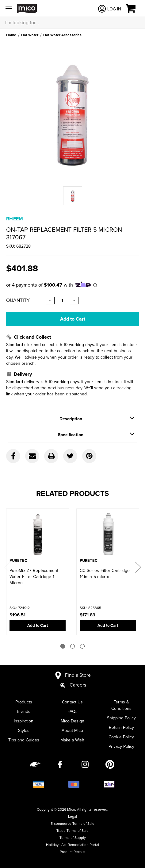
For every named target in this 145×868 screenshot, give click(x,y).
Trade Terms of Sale (72, 831)
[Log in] (109, 9)
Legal (72, 817)
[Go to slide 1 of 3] (63, 646)
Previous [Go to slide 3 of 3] (7, 567)
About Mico (72, 731)
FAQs (72, 712)
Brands (24, 712)
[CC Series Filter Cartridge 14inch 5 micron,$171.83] (108, 535)
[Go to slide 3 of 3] (82, 646)
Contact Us (72, 702)
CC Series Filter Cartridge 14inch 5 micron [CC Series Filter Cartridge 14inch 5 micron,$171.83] (105, 574)
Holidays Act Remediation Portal (72, 845)
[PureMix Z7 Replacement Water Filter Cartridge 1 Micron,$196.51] (38, 535)
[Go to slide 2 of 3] (72, 646)
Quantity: (18, 300)
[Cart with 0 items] (134, 9)
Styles (24, 731)
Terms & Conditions (121, 705)
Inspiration (24, 721)
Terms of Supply (73, 838)
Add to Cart (38, 626)
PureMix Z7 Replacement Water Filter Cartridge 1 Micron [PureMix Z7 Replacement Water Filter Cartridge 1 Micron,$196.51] (34, 577)
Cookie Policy (121, 737)
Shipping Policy (121, 718)
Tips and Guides (24, 740)
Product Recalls (72, 852)
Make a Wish (72, 740)
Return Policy (121, 727)
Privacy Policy (121, 746)
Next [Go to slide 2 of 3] (138, 567)
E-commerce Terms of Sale (72, 824)
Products (24, 702)
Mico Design (72, 721)
